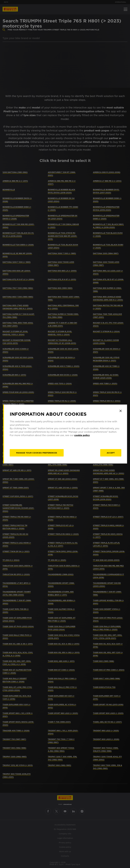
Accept (111, 453)
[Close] (121, 411)
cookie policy (82, 435)
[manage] (37, 453)
